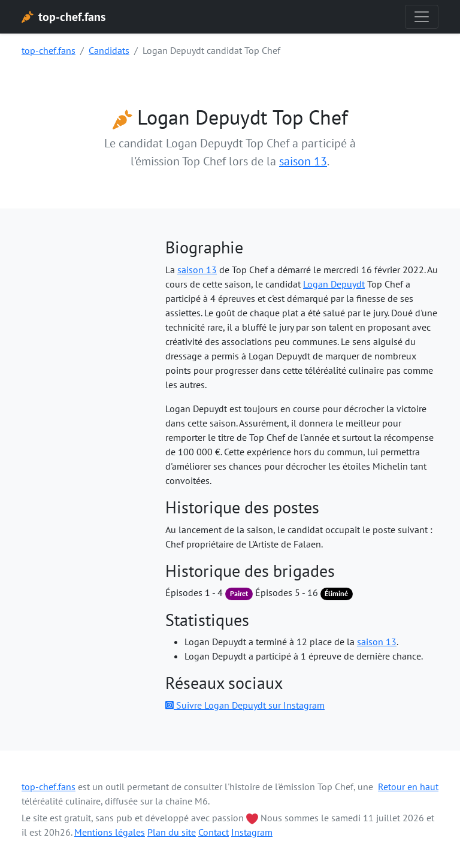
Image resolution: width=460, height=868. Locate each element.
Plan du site (172, 832)
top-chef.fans (49, 50)
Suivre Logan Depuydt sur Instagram (245, 705)
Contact (214, 832)
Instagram (252, 832)
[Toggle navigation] (422, 17)
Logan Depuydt (334, 284)
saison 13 (303, 161)
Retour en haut (408, 787)
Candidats (109, 50)
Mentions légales (110, 832)
